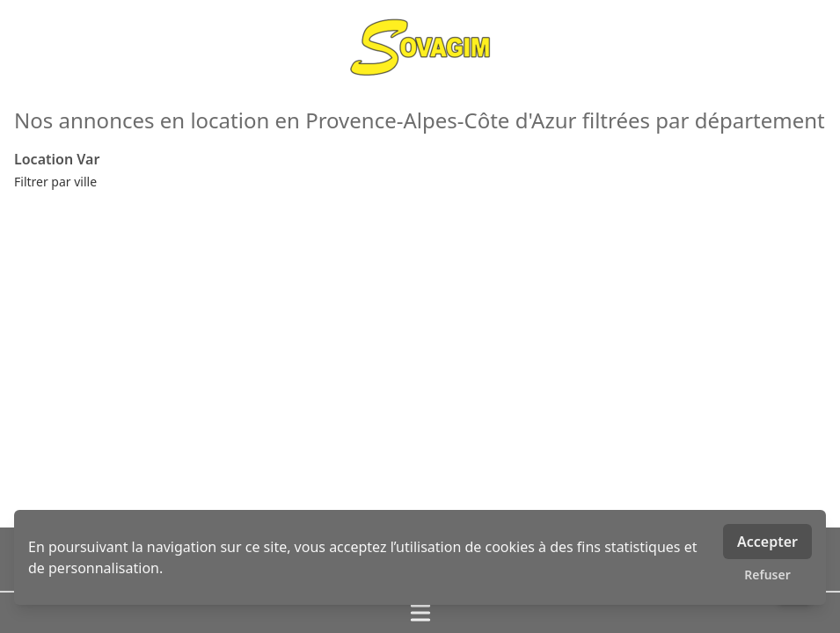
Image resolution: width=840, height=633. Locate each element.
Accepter (767, 542)
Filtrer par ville (55, 182)
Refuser (767, 575)
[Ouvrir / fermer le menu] (420, 613)
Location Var (57, 159)
